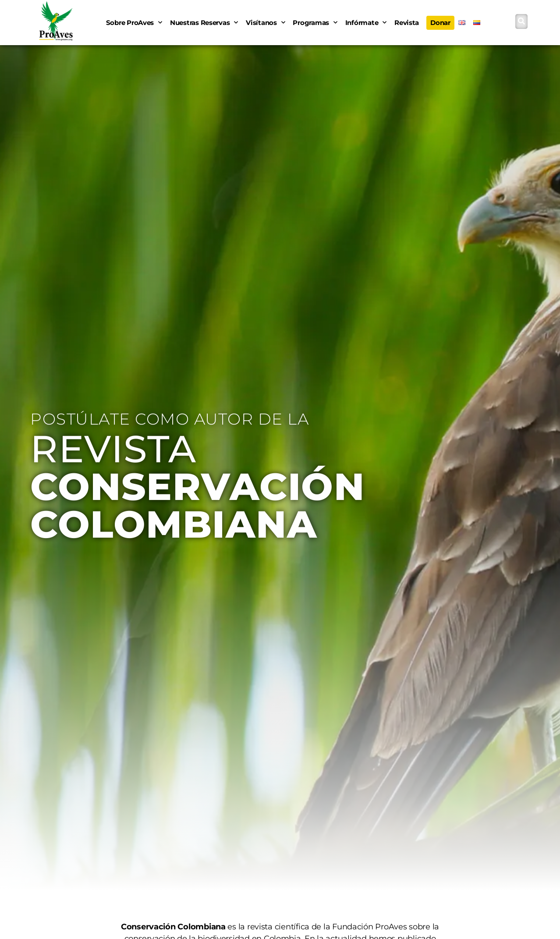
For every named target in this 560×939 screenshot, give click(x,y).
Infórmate (366, 23)
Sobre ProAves (134, 23)
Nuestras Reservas (204, 23)
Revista (407, 23)
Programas (315, 23)
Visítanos (265, 23)
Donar (440, 23)
